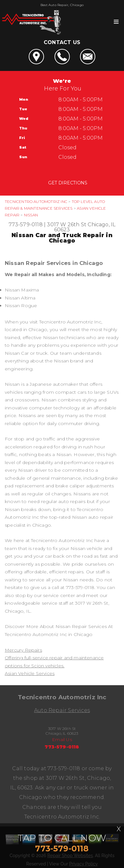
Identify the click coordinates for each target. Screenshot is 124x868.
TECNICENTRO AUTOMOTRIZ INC (36, 201)
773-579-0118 (26, 225)
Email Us (62, 740)
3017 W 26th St (67, 225)
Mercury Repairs (23, 650)
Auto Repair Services (62, 710)
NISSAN (31, 215)
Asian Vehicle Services (30, 673)
